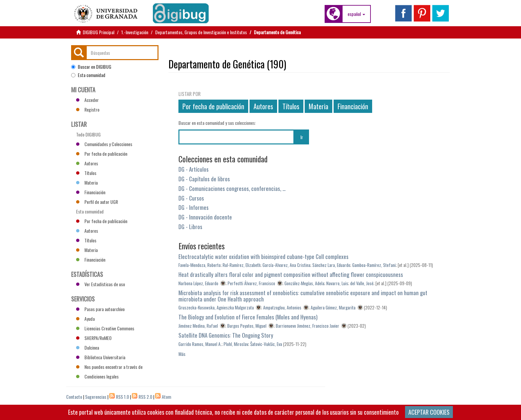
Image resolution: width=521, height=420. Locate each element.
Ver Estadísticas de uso (101, 284)
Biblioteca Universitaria (101, 357)
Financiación (353, 106)
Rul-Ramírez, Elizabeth (242, 265)
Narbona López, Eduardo (198, 283)
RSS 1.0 (122, 397)
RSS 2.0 (145, 397)
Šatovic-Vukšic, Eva (266, 344)
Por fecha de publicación (213, 106)
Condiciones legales (97, 376)
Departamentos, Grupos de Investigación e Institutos (201, 32)
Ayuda (85, 319)
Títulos (291, 106)
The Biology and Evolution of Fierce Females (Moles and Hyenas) (248, 317)
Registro (88, 109)
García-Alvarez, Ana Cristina (286, 265)
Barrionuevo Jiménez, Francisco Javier (308, 326)
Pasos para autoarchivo (100, 309)
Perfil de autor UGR (97, 202)
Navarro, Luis (337, 283)
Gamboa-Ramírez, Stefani (374, 265)
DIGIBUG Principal (99, 32)
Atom (166, 397)
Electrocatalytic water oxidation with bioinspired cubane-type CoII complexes (263, 256)
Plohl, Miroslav (236, 344)
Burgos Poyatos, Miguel (247, 326)
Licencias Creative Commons (105, 328)
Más (182, 354)
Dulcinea (88, 347)
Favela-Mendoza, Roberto (200, 265)
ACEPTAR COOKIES (429, 412)
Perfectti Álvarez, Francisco (251, 283)
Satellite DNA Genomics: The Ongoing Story (226, 335)
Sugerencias (96, 397)
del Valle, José (362, 283)
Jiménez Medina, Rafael (198, 326)
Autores (263, 106)
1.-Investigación (135, 32)
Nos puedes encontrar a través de (109, 367)
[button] (356, 14)
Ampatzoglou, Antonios (282, 307)
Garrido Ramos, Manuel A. (200, 344)
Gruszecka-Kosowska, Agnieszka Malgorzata (216, 307)
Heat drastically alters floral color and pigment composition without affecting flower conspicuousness (291, 274)
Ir (302, 137)
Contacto (74, 397)
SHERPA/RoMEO (94, 338)
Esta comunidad (88, 75)
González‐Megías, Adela (305, 283)
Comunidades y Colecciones (104, 144)
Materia (318, 106)
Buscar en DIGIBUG (91, 67)
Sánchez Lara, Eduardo (331, 265)
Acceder (87, 100)
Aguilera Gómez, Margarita (333, 307)
